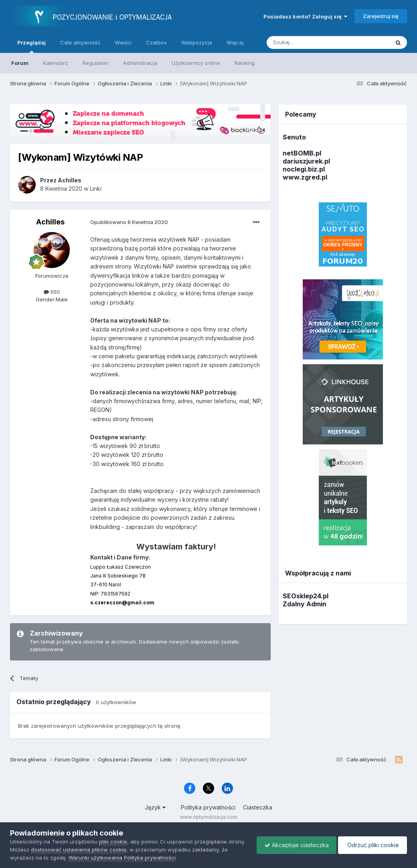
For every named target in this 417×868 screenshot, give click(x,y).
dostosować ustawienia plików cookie (97, 850)
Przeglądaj (31, 46)
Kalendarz (56, 63)
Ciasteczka (258, 807)
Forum (20, 63)
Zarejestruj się (381, 16)
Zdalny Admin (305, 604)
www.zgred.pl (305, 177)
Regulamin (96, 63)
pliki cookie (113, 842)
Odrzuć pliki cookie (372, 845)
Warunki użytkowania (103, 858)
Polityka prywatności (208, 807)
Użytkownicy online (196, 63)
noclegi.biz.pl (304, 169)
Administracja (140, 63)
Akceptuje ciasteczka (295, 845)
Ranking (245, 63)
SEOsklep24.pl (306, 596)
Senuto (294, 137)
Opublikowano (129, 222)
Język (155, 807)
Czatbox (156, 42)
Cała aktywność (80, 42)
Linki (96, 189)
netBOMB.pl (302, 153)
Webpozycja (197, 42)
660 (52, 292)
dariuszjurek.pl (306, 161)
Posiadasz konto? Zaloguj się (305, 16)
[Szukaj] (308, 42)
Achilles (50, 222)
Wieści (123, 42)
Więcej (235, 42)
